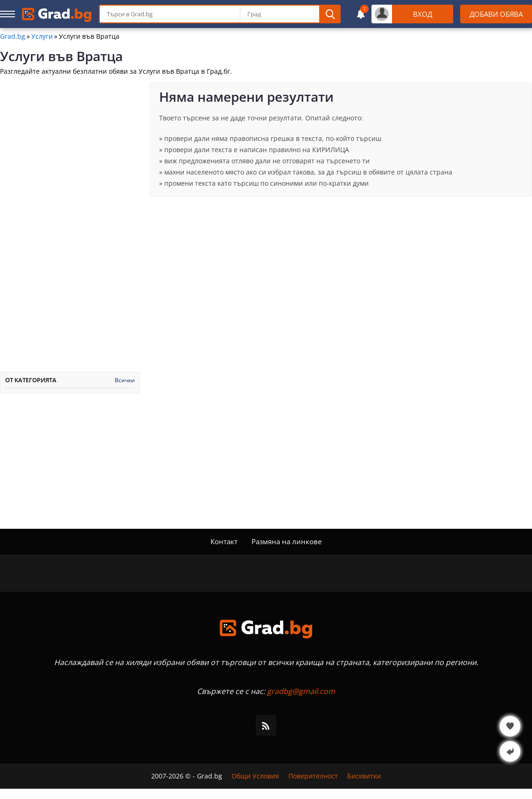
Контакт (224, 541)
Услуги (42, 36)
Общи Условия (255, 776)
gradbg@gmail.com (301, 691)
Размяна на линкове (287, 541)
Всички (125, 380)
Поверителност (313, 776)
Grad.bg (13, 36)
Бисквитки (364, 776)
